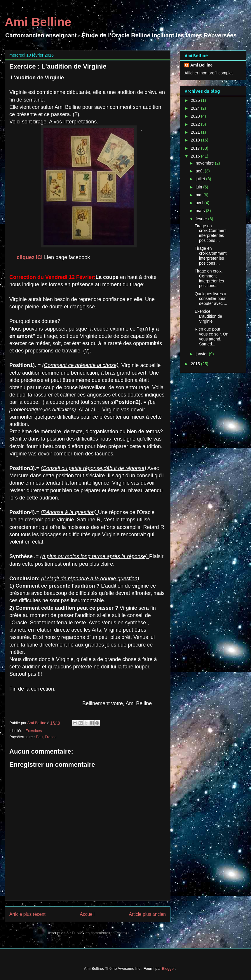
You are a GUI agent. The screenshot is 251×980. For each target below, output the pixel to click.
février (202, 219)
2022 (196, 124)
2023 (196, 116)
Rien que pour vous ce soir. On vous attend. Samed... (211, 336)
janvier (202, 354)
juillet (201, 179)
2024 (196, 108)
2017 (196, 148)
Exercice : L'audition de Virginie (208, 316)
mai (199, 195)
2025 (196, 100)
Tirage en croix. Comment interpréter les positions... (209, 278)
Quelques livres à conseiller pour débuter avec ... (211, 299)
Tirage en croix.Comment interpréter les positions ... (211, 233)
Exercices (34, 731)
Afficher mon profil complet (209, 73)
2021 (196, 132)
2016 (196, 156)
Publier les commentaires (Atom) (99, 933)
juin (199, 187)
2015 (196, 364)
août (200, 171)
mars (201, 211)
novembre (205, 163)
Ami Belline (38, 22)
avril (200, 203)
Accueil (87, 914)
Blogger (168, 968)
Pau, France (46, 737)
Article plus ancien (147, 914)
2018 (196, 140)
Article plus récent (27, 914)
